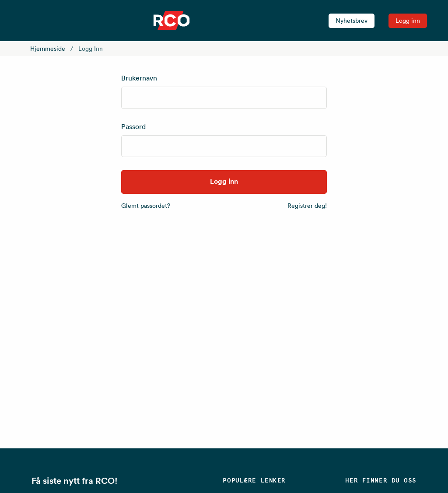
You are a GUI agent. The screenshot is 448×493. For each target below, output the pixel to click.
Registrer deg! (307, 206)
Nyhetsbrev (352, 21)
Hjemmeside (48, 49)
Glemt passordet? (146, 206)
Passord (133, 126)
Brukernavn (139, 78)
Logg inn (408, 21)
